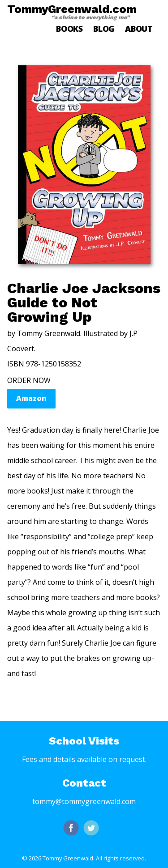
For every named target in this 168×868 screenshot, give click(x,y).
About (139, 29)
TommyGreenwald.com (72, 12)
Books (69, 29)
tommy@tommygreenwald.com (84, 801)
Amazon (31, 398)
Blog (104, 29)
